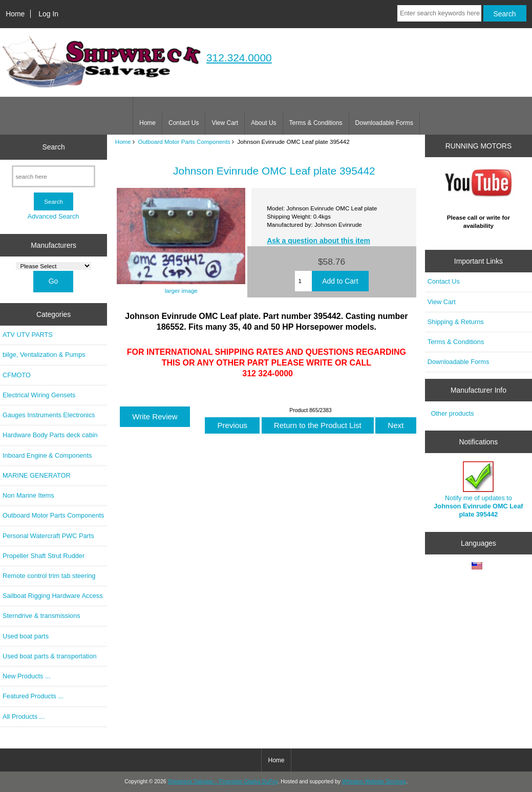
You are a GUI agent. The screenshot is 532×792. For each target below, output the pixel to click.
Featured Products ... (33, 696)
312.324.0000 (239, 58)
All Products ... (24, 716)
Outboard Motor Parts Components (184, 142)
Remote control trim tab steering (49, 576)
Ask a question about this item (318, 241)
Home (15, 14)
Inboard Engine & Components (47, 455)
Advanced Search (54, 216)
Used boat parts (26, 636)
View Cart (225, 123)
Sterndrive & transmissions (41, 616)
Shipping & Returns (456, 322)
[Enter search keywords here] (439, 13)
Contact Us (184, 123)
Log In (48, 14)
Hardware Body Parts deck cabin (50, 435)
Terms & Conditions (316, 123)
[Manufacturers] (54, 266)
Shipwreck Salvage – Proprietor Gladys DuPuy (222, 782)
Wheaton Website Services (374, 782)
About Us (263, 123)
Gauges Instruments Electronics (49, 415)
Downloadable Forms (384, 123)
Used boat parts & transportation (50, 656)
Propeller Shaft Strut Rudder (44, 556)
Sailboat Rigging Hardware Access (53, 596)
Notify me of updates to (478, 490)
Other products (452, 413)
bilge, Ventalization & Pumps (44, 355)
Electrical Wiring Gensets (39, 395)
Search (54, 147)
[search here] (54, 176)
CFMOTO (17, 375)
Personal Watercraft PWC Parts (48, 536)
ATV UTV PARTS (28, 335)
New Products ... (27, 676)
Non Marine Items (28, 495)
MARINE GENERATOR (37, 475)
